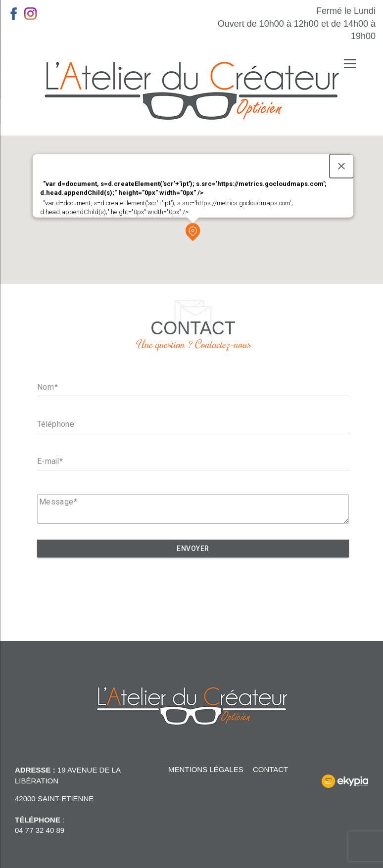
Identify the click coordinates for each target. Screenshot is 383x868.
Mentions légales (206, 769)
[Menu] (350, 63)
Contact (270, 769)
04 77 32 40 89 (40, 830)
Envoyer (193, 548)
